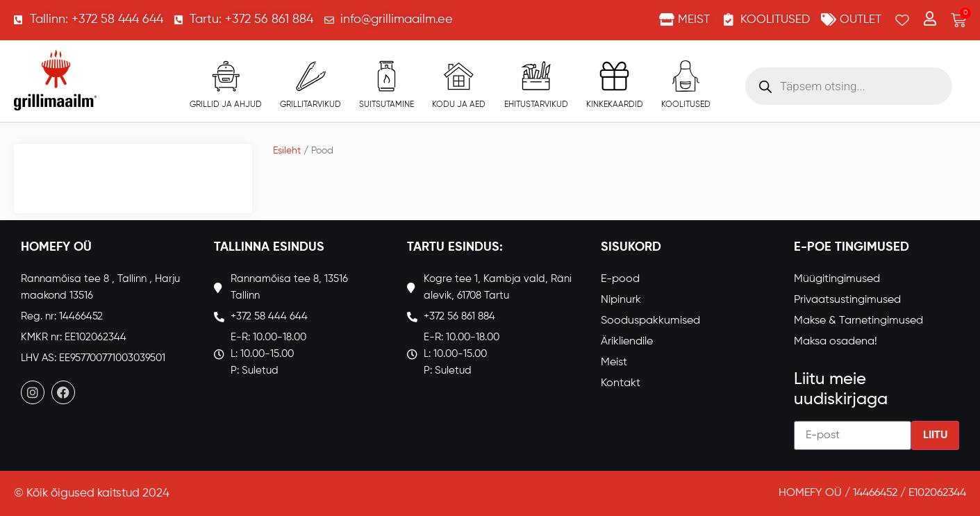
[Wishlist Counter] (902, 20)
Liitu (935, 435)
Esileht (287, 151)
